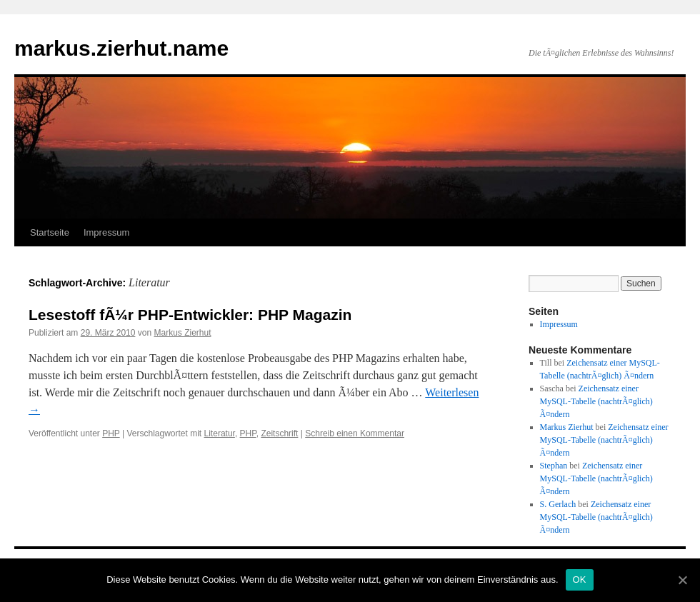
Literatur (220, 433)
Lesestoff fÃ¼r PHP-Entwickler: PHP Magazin (190, 315)
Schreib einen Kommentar (355, 433)
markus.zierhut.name (121, 48)
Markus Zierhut (182, 333)
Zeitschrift (279, 433)
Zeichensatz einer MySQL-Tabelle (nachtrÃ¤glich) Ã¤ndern (596, 401)
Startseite (50, 232)
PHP (111, 433)
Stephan (554, 466)
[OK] (682, 580)
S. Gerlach (558, 504)
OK (580, 580)
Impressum (106, 232)
